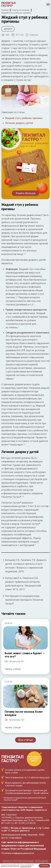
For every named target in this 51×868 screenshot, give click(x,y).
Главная (5, 10)
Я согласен (44, 866)
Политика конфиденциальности (18, 853)
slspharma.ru (41, 810)
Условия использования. (26, 866)
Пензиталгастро (8, 4)
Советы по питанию (21, 10)
